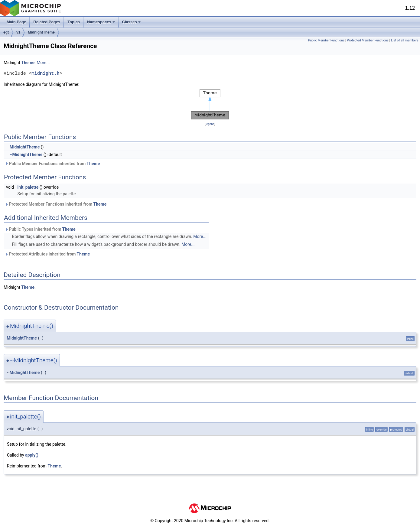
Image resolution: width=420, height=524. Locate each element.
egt (6, 32)
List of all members (405, 40)
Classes (131, 22)
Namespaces (101, 22)
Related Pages (47, 22)
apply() (32, 455)
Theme (28, 63)
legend (210, 124)
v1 (18, 32)
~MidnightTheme (26, 155)
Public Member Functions (326, 40)
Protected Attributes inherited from (47, 254)
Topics (74, 22)
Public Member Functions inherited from (52, 164)
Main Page (16, 22)
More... (43, 63)
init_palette (28, 187)
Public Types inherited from (40, 229)
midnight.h (45, 73)
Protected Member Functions (368, 40)
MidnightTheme (41, 32)
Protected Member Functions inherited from (56, 204)
